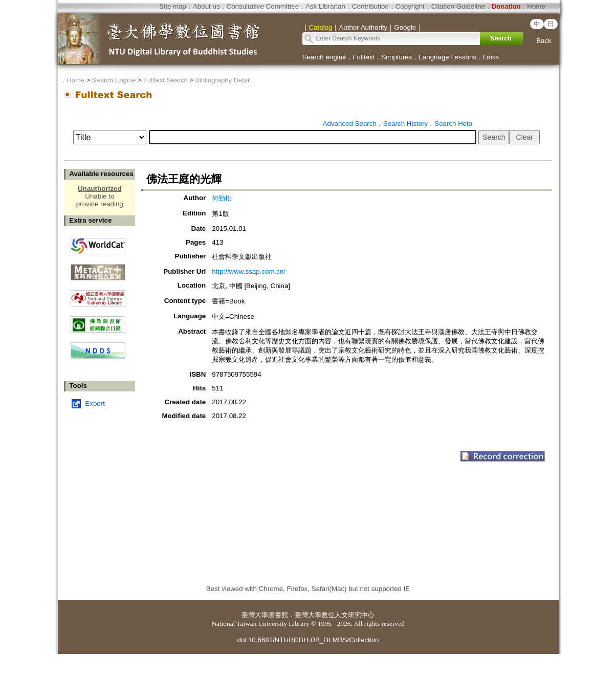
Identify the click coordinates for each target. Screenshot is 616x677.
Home (536, 6)
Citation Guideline (458, 6)
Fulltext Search (166, 80)
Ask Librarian (325, 6)
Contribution (370, 6)
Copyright (410, 6)
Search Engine (114, 80)
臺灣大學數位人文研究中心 (335, 615)
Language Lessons (447, 57)
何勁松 (222, 198)
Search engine (324, 57)
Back (544, 41)
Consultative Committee (263, 6)
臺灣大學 (255, 615)
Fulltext (364, 57)
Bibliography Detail (223, 80)
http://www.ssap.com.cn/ (249, 271)
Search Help (453, 124)
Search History (405, 124)
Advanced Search (350, 124)
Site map (173, 6)
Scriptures (397, 57)
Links (491, 57)
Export (95, 403)
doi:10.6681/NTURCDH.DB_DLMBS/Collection (308, 640)
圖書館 (278, 615)
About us (206, 6)
